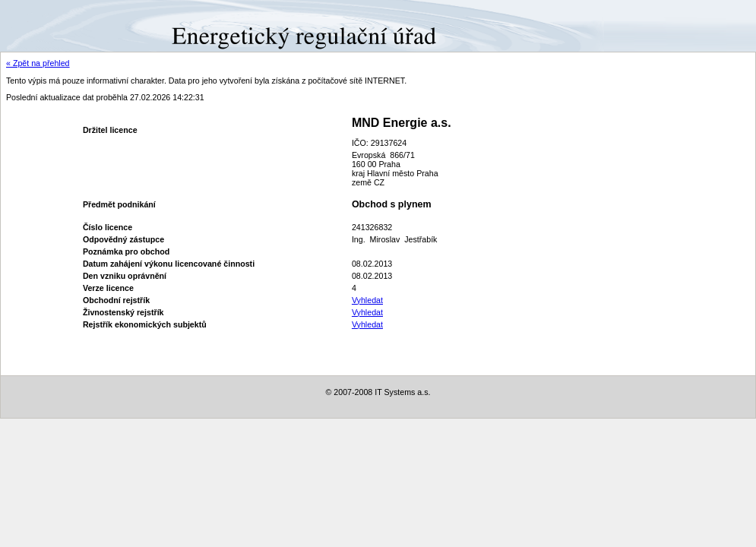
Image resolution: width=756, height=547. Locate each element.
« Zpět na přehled (38, 63)
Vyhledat (367, 300)
